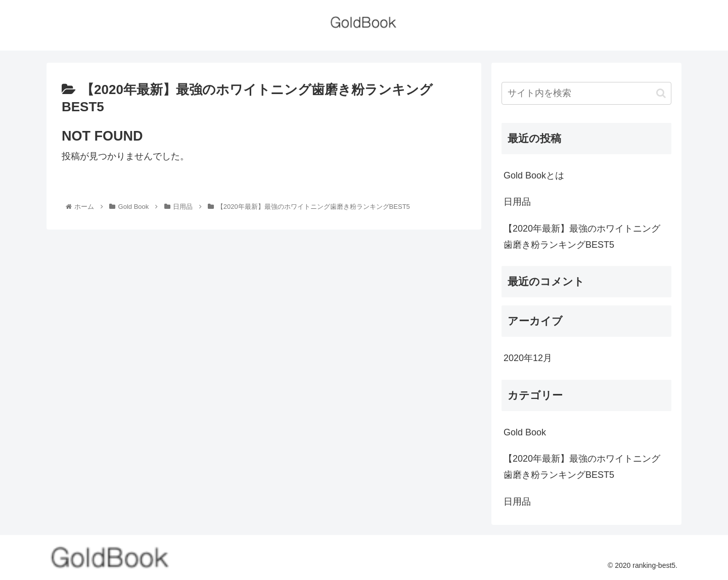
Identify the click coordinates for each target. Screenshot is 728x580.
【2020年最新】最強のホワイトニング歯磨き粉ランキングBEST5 (582, 237)
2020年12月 (528, 358)
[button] (661, 93)
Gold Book (525, 432)
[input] (586, 93)
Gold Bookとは (534, 175)
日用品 (517, 202)
